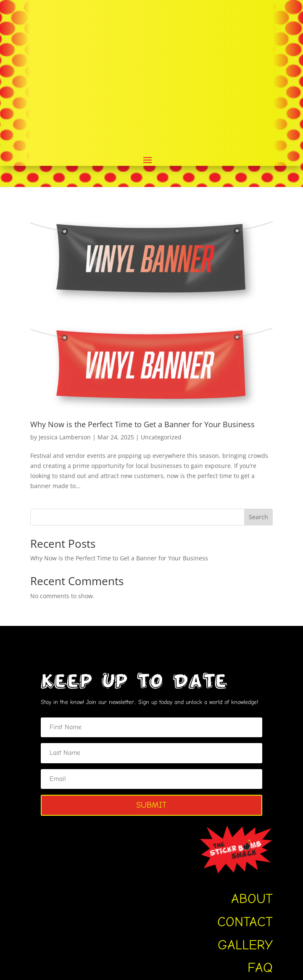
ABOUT (252, 760)
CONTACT (245, 782)
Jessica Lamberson (65, 298)
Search (258, 378)
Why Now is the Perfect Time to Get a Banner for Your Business (142, 285)
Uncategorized (161, 298)
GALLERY (245, 805)
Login (208, 918)
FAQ (260, 829)
